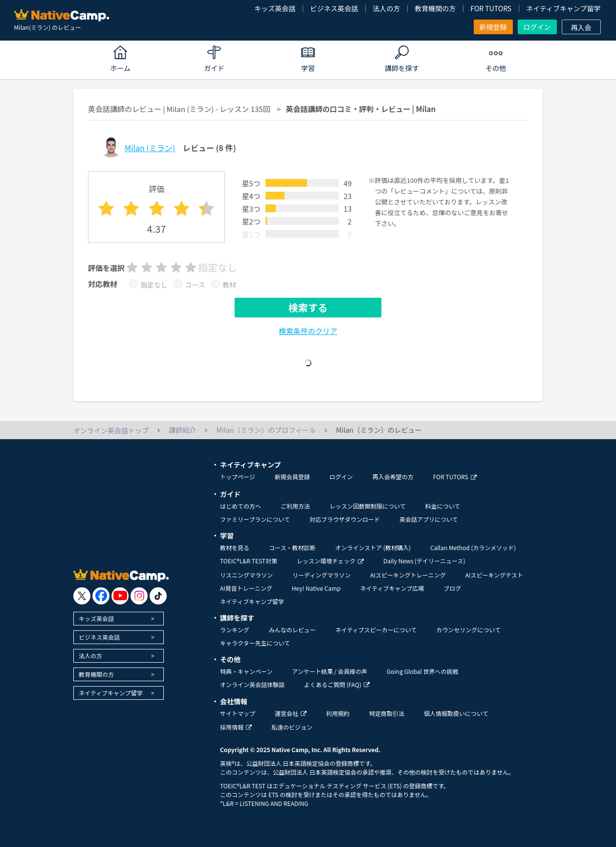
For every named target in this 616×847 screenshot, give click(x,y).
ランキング (235, 630)
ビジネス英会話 (334, 8)
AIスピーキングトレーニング (408, 575)
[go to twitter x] (82, 596)
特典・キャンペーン (246, 671)
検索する (308, 307)
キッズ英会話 (275, 8)
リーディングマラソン (321, 575)
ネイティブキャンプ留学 (563, 8)
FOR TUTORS (491, 8)
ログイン (537, 27)
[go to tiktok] (158, 596)
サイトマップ (238, 713)
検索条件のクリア (308, 331)
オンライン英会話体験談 (252, 684)
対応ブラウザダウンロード (345, 519)
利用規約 (338, 713)
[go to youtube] (120, 596)
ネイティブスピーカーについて (376, 630)
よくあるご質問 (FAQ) (337, 684)
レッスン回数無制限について (368, 506)
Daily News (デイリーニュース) (424, 561)
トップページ (238, 477)
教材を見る (235, 547)
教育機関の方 (435, 8)
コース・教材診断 (292, 547)
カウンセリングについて (468, 630)
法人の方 (386, 8)
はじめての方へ (241, 506)
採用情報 (236, 727)
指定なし (154, 285)
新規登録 (493, 27)
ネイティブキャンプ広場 (392, 588)
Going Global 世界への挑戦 (423, 671)
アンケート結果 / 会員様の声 (330, 671)
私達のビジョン (292, 727)
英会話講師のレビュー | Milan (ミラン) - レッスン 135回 (179, 109)
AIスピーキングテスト (494, 575)
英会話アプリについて (429, 519)
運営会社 (291, 713)
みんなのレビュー (292, 630)
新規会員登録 (292, 477)
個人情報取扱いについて (456, 713)
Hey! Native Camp (316, 588)
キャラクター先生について (255, 643)
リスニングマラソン (246, 575)
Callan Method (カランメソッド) (473, 547)
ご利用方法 (295, 506)
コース (195, 285)
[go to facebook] (101, 596)
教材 (229, 285)
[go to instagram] (139, 596)
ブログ (452, 588)
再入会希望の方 (393, 477)
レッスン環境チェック (330, 561)
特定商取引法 (387, 713)
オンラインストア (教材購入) (373, 547)
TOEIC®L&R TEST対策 (249, 561)
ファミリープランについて (255, 519)
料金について (443, 506)
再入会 (581, 27)
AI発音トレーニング (246, 588)
